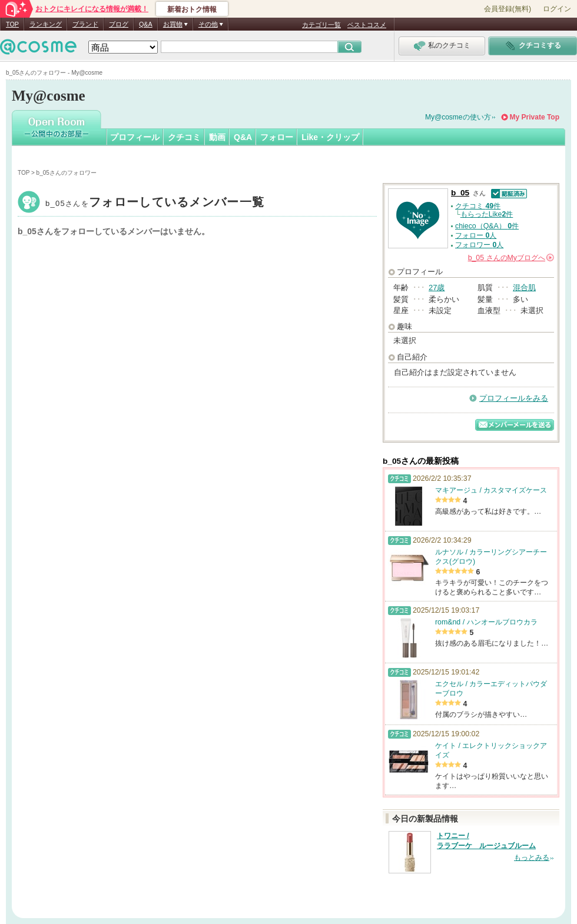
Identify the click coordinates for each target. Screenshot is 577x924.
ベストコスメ (367, 25)
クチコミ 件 (478, 206)
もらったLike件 (487, 214)
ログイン (557, 9)
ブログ (119, 24)
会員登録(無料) (508, 9)
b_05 (155, 203)
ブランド (85, 24)
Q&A (146, 24)
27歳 (437, 287)
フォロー (277, 137)
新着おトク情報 (192, 9)
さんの (511, 258)
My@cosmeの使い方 (458, 117)
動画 (217, 137)
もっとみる (532, 857)
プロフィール (135, 137)
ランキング (46, 24)
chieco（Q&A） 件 (487, 226)
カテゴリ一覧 (321, 25)
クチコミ (184, 137)
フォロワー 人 (479, 245)
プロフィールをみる (514, 398)
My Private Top (535, 117)
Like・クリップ (330, 137)
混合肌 (524, 287)
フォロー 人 (476, 235)
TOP (12, 24)
